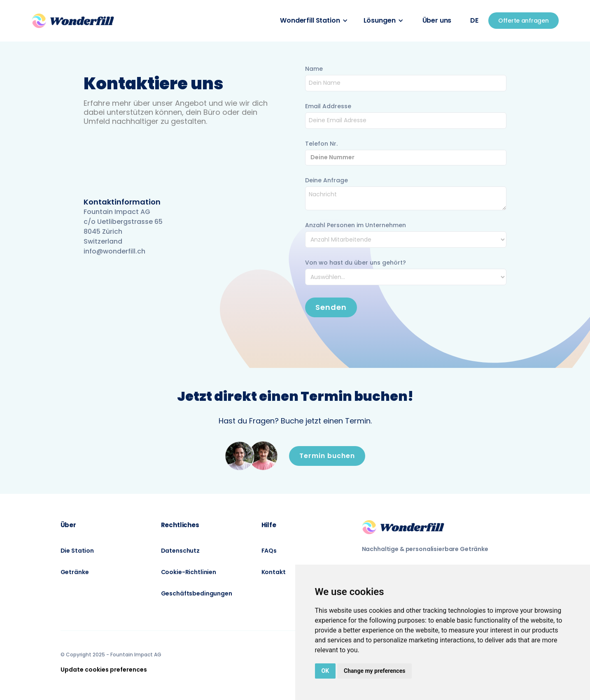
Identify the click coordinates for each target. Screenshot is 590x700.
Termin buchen (327, 456)
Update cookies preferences (104, 670)
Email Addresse (328, 106)
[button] (314, 21)
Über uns (437, 20)
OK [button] (325, 671)
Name (314, 69)
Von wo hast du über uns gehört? (356, 263)
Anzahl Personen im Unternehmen (356, 225)
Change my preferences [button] (374, 671)
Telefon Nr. (321, 144)
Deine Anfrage (326, 180)
